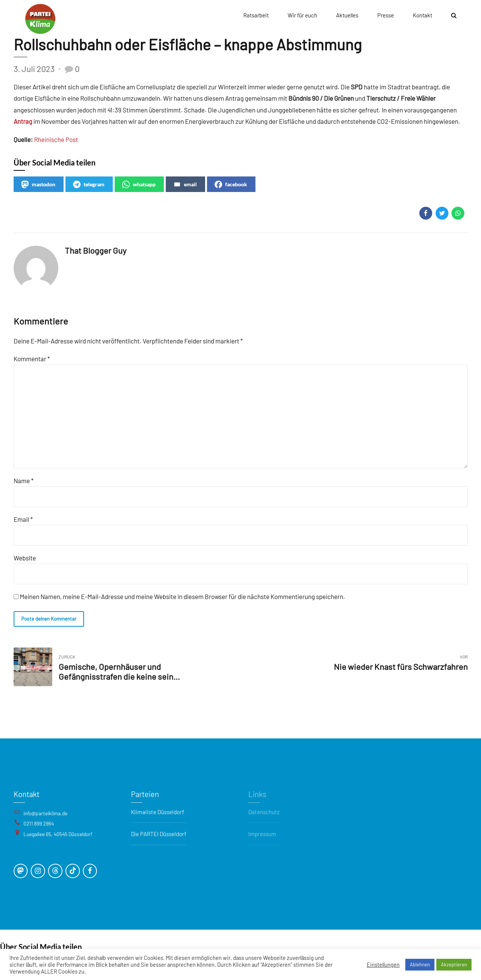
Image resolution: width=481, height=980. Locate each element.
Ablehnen (420, 964)
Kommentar (32, 359)
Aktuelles (347, 15)
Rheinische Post (56, 139)
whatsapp (139, 184)
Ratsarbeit (256, 15)
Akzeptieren (454, 964)
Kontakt (423, 15)
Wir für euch (302, 15)
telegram (89, 184)
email (185, 184)
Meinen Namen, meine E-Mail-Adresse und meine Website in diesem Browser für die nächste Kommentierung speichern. (182, 596)
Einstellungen (383, 964)
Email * (23, 519)
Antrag (23, 121)
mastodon (38, 184)
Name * (24, 481)
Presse (386, 15)
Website (25, 558)
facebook (231, 184)
